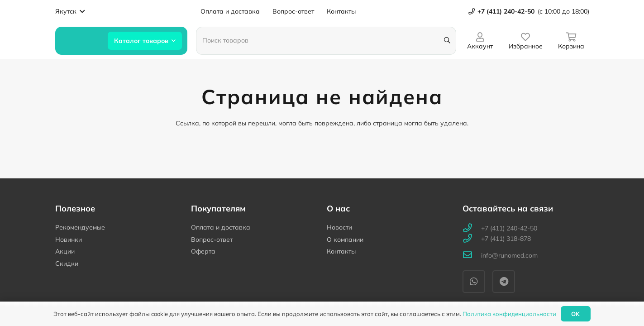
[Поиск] (447, 41)
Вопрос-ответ (212, 240)
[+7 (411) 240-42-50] (472, 228)
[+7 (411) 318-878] (472, 239)
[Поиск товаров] (326, 41)
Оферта (203, 251)
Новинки (69, 240)
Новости (339, 227)
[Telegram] (504, 282)
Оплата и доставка (221, 227)
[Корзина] (571, 41)
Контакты (341, 251)
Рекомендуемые (80, 227)
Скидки (67, 264)
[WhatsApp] (474, 282)
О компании (345, 240)
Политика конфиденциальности (509, 314)
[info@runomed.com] (472, 256)
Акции (65, 251)
